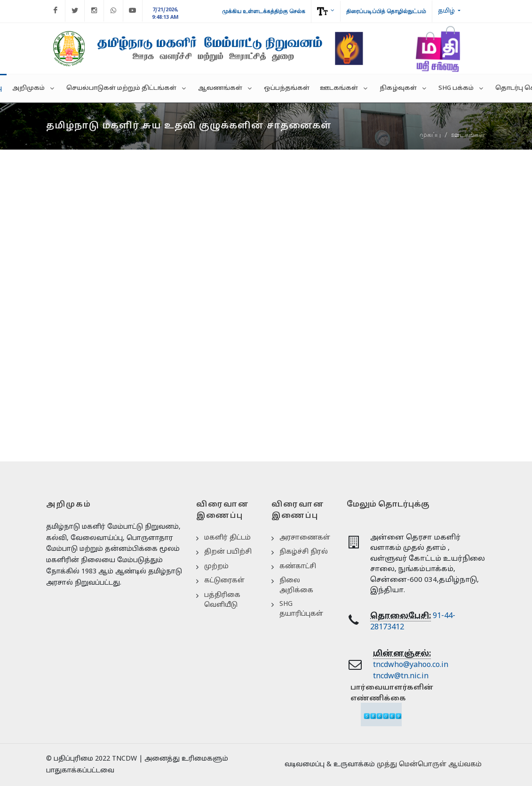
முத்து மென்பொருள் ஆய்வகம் (429, 765)
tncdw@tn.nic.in (401, 676)
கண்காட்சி (298, 567)
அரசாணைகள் (305, 538)
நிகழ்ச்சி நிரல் (304, 552)
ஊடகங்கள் (468, 135)
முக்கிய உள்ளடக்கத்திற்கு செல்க (264, 11)
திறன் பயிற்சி (228, 552)
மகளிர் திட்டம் (227, 538)
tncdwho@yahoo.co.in (411, 665)
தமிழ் (447, 11)
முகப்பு (430, 135)
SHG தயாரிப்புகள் (301, 609)
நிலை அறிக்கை (296, 586)
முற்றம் (216, 567)
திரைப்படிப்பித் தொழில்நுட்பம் (386, 11)
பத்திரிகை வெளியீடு (222, 600)
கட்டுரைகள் (224, 581)
